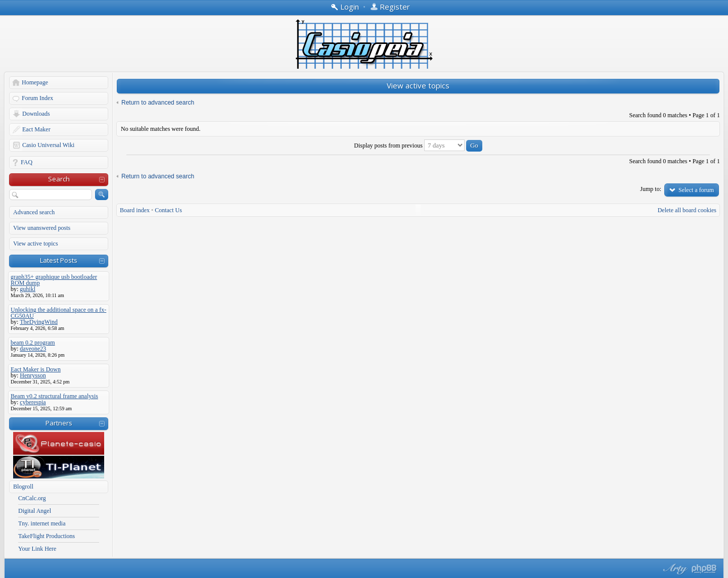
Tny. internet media (42, 523)
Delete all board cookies (687, 210)
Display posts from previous (418, 146)
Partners (59, 423)
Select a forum (696, 190)
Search (59, 179)
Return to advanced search (158, 103)
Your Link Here (37, 549)
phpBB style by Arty (674, 569)
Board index (135, 210)
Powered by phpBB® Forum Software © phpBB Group (704, 569)
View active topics (36, 244)
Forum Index (37, 98)
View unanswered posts (42, 228)
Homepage (35, 82)
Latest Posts (59, 260)
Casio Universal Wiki (48, 145)
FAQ (27, 162)
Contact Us (168, 210)
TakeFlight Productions (47, 536)
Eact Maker (36, 129)
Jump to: (651, 189)
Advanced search (34, 212)
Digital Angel (35, 511)
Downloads (36, 114)
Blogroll (23, 487)
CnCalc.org (32, 498)
